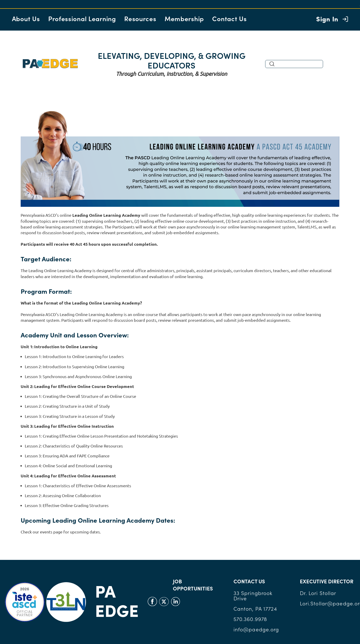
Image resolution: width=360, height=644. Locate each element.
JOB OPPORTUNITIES (193, 585)
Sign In (327, 19)
